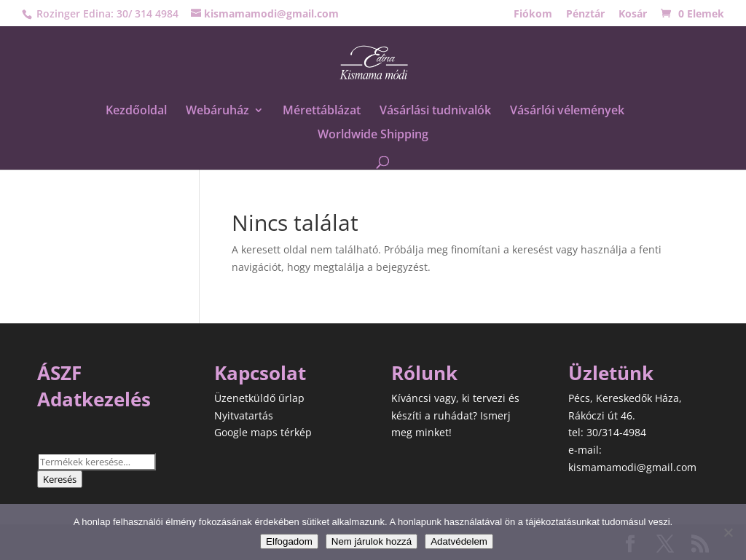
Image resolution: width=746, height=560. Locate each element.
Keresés (60, 479)
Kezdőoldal (136, 111)
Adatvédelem (459, 541)
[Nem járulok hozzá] (728, 532)
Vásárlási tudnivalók (435, 111)
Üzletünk (611, 373)
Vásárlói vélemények (567, 111)
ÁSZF (59, 373)
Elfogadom (289, 541)
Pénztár (585, 15)
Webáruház (217, 111)
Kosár (633, 15)
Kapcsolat (260, 373)
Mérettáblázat (322, 111)
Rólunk (424, 373)
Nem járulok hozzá (372, 541)
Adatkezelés (94, 399)
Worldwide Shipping (373, 135)
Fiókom (533, 15)
